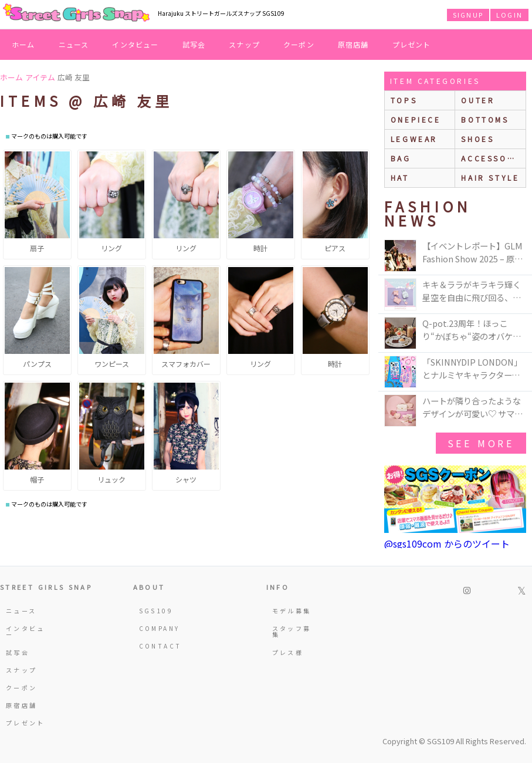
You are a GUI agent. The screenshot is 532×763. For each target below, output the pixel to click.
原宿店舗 (353, 44)
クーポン (299, 44)
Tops (404, 100)
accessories (493, 158)
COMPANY (159, 628)
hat (400, 178)
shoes (477, 139)
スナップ (244, 44)
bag (401, 158)
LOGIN (509, 15)
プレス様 (288, 652)
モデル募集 (292, 611)
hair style (490, 178)
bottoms (485, 119)
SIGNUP (468, 15)
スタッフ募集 (292, 631)
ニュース (74, 44)
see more (481, 443)
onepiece (416, 119)
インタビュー (135, 44)
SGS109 (156, 611)
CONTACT (159, 646)
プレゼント (412, 44)
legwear (414, 139)
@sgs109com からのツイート (447, 543)
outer (478, 100)
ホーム (23, 44)
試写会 (194, 44)
